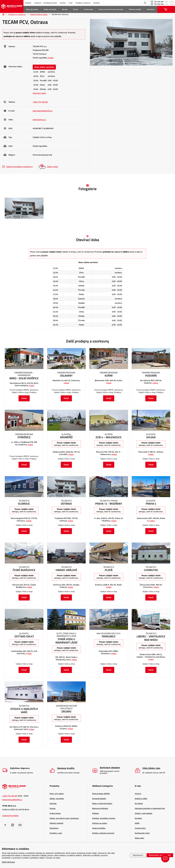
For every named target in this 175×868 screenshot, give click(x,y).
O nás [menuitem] (71, 3)
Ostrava (66, 504)
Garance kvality (66, 768)
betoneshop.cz (39, 120)
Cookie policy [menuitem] (140, 828)
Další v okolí (48, 167)
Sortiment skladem (110, 768)
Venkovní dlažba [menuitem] (99, 828)
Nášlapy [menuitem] (96, 813)
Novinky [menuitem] (63, 3)
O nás (138, 786)
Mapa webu (139, 838)
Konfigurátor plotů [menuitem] (51, 3)
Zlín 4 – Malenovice (109, 437)
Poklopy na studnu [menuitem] (100, 823)
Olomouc (24, 504)
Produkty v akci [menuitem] (56, 833)
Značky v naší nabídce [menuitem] (144, 813)
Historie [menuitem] (138, 794)
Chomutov (151, 570)
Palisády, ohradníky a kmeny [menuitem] (104, 818)
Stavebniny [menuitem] (151, 9)
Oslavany (66, 376)
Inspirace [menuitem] (38, 3)
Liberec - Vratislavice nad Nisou (151, 638)
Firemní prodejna (66, 373)
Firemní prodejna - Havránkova (24, 374)
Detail (24, 398)
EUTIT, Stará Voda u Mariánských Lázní (66, 635)
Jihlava (151, 437)
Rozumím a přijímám (160, 855)
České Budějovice (24, 570)
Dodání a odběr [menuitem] (141, 799)
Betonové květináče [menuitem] (100, 808)
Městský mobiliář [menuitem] (135, 9)
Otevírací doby (39, 93)
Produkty (54, 786)
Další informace (8, 862)
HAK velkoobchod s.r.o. (109, 634)
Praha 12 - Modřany (109, 504)
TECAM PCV (24, 501)
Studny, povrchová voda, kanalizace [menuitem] (111, 9)
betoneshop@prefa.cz (43, 111)
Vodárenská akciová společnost (66, 707)
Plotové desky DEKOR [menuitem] (101, 794)
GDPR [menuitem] (137, 823)
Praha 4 (151, 504)
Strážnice (24, 437)
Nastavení (138, 855)
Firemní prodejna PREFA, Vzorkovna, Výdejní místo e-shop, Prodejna (24, 391)
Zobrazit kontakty (10, 816)
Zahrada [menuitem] (65, 9)
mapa (51, 58)
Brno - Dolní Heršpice (24, 378)
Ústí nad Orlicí (24, 636)
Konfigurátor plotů (142, 833)
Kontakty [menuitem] (97, 3)
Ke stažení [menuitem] (139, 803)
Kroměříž (66, 437)
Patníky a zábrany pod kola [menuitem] (103, 833)
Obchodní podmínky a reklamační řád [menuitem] (150, 808)
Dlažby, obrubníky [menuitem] (50, 9)
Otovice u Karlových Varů (24, 711)
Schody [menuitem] (76, 9)
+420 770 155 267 (40, 102)
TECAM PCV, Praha (109, 501)
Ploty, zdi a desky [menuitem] (32, 9)
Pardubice (109, 636)
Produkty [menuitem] (28, 3)
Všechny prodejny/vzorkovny (18, 167)
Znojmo (66, 712)
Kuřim (109, 376)
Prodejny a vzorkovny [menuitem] (83, 3)
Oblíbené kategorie (103, 786)
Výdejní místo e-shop (66, 459)
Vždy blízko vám (151, 768)
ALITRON (109, 434)
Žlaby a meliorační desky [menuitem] (102, 803)
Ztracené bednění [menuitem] (99, 799)
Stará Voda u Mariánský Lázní (66, 641)
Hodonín (151, 376)
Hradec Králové (66, 570)
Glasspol (66, 434)
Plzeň (109, 570)
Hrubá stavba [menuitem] (88, 9)
